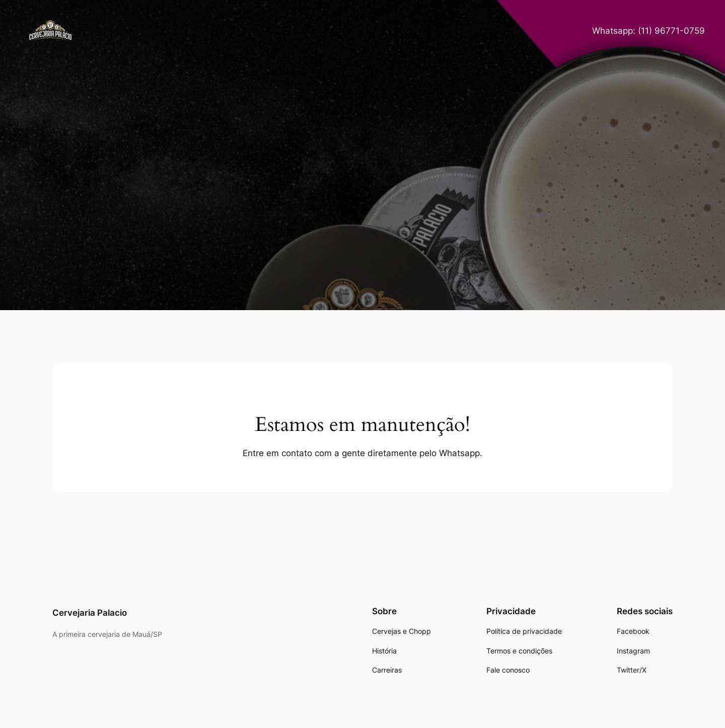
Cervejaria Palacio (90, 613)
